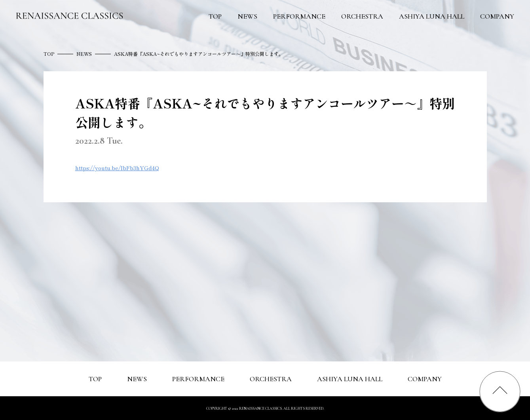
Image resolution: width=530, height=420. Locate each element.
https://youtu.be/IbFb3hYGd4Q (117, 168)
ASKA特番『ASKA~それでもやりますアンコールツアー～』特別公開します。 (199, 54)
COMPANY (497, 16)
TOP (215, 16)
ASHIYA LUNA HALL (432, 16)
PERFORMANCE (299, 16)
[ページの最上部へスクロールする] (500, 391)
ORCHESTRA (362, 16)
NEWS (247, 16)
